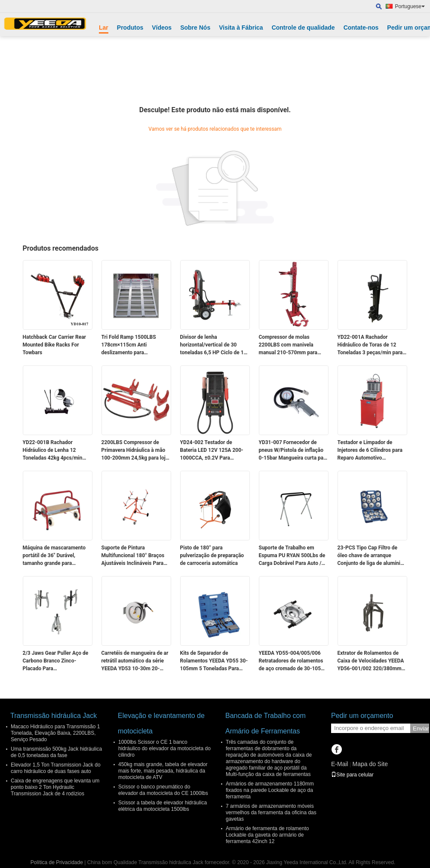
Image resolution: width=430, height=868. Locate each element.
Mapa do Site (370, 764)
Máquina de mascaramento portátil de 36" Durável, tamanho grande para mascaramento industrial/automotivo (54, 556)
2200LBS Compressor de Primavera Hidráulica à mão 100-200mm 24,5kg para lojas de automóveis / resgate (136, 451)
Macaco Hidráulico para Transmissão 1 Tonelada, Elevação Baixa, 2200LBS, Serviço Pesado (55, 733)
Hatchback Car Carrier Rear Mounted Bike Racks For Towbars (54, 345)
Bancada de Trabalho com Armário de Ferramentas (266, 723)
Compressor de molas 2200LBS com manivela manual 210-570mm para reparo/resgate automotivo (290, 345)
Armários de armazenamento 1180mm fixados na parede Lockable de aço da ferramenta (270, 790)
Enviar (421, 728)
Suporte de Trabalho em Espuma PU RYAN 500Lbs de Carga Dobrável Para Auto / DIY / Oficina (292, 556)
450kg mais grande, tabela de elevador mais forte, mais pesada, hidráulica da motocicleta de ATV (163, 771)
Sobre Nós (195, 28)
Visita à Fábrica (241, 28)
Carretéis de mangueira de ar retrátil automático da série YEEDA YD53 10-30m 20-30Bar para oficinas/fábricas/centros (135, 661)
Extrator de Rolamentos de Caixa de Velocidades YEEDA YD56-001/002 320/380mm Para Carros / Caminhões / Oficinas (371, 661)
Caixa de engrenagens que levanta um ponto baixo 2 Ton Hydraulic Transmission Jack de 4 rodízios (55, 787)
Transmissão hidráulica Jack (54, 716)
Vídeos (162, 28)
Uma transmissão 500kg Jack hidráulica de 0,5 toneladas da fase (56, 752)
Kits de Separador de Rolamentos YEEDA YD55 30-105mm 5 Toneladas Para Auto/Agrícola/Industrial (214, 661)
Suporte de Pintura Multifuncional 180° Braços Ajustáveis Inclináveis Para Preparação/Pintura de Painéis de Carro (133, 556)
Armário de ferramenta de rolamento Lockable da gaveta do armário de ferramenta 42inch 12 (267, 835)
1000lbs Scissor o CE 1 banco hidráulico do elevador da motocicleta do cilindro (164, 748)
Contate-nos (361, 28)
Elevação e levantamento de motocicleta (161, 723)
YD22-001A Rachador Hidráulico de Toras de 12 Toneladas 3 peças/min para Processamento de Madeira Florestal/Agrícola (370, 345)
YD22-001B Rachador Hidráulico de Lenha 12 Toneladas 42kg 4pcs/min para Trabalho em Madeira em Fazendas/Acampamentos (57, 451)
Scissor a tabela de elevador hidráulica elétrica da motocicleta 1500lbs (163, 806)
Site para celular (352, 775)
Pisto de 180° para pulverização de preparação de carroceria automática (212, 555)
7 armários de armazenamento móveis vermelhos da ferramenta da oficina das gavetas (271, 813)
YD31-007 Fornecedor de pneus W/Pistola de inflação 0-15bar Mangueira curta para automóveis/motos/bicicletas (293, 451)
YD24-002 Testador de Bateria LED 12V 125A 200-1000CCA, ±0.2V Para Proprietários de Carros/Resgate (212, 451)
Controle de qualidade (303, 28)
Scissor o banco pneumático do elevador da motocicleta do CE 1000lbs (163, 790)
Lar (104, 28)
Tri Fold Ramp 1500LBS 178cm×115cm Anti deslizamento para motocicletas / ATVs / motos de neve (135, 345)
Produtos (130, 28)
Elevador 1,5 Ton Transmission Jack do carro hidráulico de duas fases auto (56, 768)
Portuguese (410, 6)
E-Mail (340, 764)
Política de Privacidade (57, 862)
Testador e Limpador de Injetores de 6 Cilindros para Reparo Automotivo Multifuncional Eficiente (370, 451)
